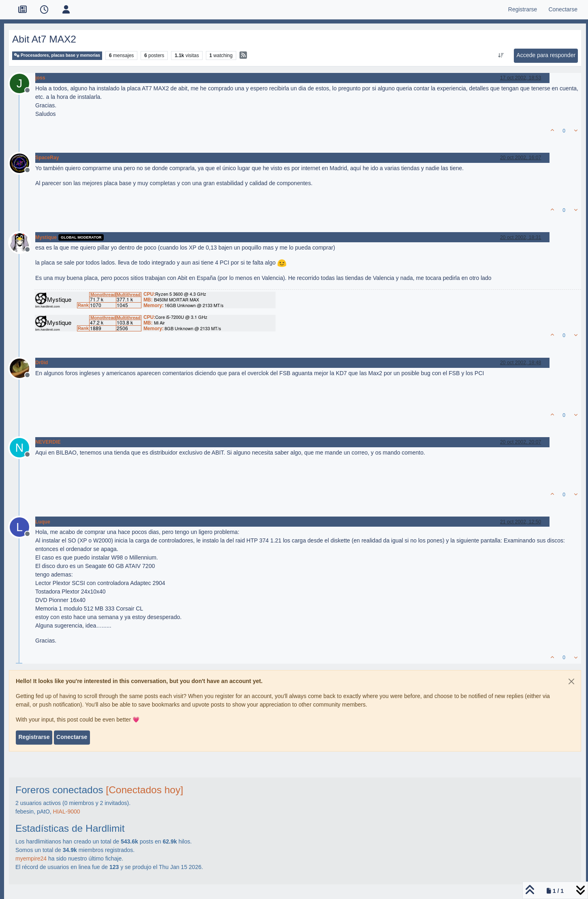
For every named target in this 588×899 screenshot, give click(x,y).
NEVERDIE (48, 442)
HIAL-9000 (67, 811)
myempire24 (31, 858)
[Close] (571, 681)
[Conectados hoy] (144, 790)
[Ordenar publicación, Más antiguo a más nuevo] (501, 56)
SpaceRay (47, 158)
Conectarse (72, 737)
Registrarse (34, 737)
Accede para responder (546, 55)
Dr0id (42, 363)
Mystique (46, 237)
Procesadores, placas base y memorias (57, 55)
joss (40, 78)
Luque (43, 522)
